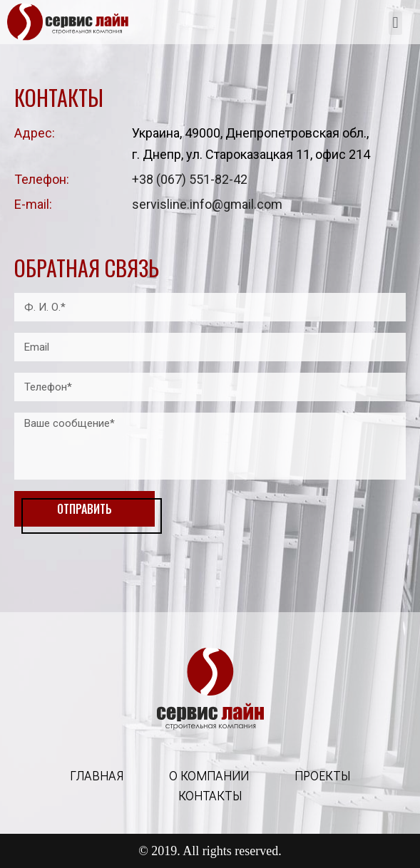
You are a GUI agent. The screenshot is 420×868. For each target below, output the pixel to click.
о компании (209, 775)
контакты (210, 795)
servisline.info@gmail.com (207, 204)
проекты (322, 775)
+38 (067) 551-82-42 (190, 179)
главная (97, 775)
